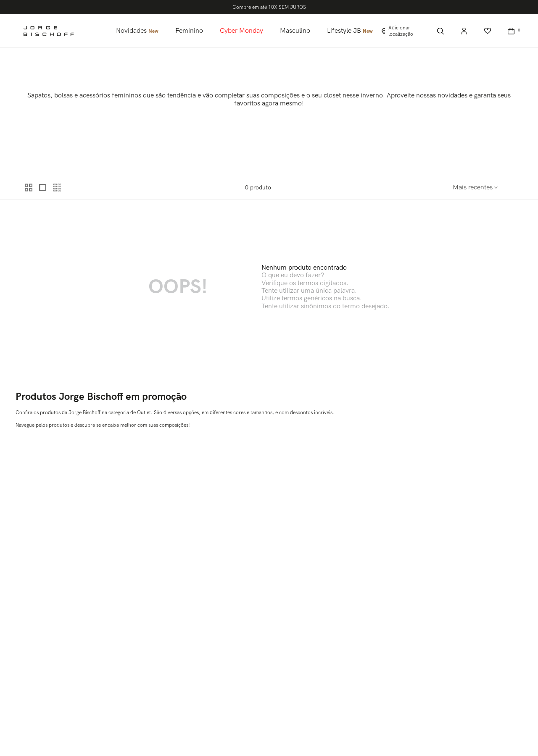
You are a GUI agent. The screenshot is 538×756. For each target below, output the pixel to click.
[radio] (29, 187)
